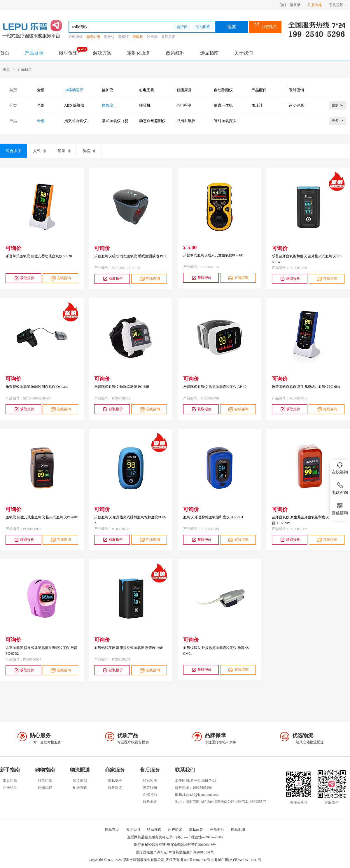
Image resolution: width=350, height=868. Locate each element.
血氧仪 (107, 105)
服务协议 (115, 788)
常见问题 (10, 781)
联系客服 (150, 781)
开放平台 (217, 830)
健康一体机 (223, 105)
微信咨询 (340, 508)
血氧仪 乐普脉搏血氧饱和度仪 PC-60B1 (213, 517)
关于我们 (244, 53)
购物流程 (45, 788)
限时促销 (68, 53)
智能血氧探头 (225, 121)
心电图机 (203, 27)
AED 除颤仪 (74, 105)
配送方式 (80, 788)
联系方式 (154, 830)
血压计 (257, 105)
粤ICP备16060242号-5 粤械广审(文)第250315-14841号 (221, 860)
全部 (41, 90)
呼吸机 (138, 37)
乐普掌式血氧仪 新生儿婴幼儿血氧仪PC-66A (306, 387)
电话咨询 (340, 487)
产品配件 (259, 90)
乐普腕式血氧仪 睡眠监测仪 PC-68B (122, 387)
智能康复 (184, 90)
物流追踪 (80, 781)
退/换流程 (150, 795)
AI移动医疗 (74, 90)
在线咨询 (60, 278)
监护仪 (182, 27)
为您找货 (265, 27)
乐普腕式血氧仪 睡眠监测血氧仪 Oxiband (37, 387)
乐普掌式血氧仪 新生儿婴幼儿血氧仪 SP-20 (39, 256)
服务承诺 (150, 802)
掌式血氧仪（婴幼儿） (115, 121)
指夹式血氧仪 (76, 121)
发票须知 (150, 788)
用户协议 (175, 830)
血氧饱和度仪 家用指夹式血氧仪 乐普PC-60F (128, 648)
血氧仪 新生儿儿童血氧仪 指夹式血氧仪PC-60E (42, 517)
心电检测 (184, 105)
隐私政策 (196, 830)
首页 (5, 53)
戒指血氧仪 (186, 121)
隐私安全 (115, 781)
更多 (338, 105)
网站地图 (238, 830)
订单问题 (45, 781)
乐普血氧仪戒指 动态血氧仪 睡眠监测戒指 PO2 (130, 256)
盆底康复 (168, 37)
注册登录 (10, 788)
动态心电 (93, 37)
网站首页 (112, 830)
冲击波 (152, 37)
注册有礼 (315, 5)
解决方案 (102, 53)
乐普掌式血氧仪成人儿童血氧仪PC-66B (213, 255)
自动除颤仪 (223, 90)
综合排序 (13, 151)
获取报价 (23, 278)
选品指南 (209, 53)
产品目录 (34, 53)
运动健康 (296, 105)
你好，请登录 (290, 5)
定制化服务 (139, 53)
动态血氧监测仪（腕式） (152, 121)
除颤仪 (124, 37)
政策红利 (175, 53)
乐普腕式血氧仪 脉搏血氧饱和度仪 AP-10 (215, 387)
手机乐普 (338, 5)
